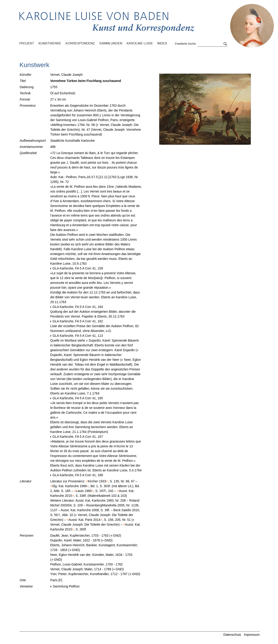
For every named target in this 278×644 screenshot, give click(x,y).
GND (116, 535)
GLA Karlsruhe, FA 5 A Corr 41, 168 (77, 475)
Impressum (252, 635)
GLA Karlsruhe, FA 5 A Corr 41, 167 (77, 437)
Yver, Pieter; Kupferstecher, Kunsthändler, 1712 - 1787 (89, 574)
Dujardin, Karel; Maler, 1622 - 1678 (75, 540)
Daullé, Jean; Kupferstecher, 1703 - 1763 (80, 535)
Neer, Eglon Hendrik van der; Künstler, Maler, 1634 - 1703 (91, 555)
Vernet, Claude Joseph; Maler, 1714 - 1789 (81, 569)
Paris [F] (56, 580)
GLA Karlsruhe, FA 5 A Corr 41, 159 (77, 268)
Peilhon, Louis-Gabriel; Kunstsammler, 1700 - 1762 (87, 564)
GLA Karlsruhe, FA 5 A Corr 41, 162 (77, 321)
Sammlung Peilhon (65, 586)
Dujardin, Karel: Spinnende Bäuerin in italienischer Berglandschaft (95, 355)
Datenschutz (232, 635)
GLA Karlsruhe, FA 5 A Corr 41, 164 (77, 307)
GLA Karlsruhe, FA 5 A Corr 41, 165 (77, 398)
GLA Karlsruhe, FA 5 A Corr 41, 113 (77, 336)
